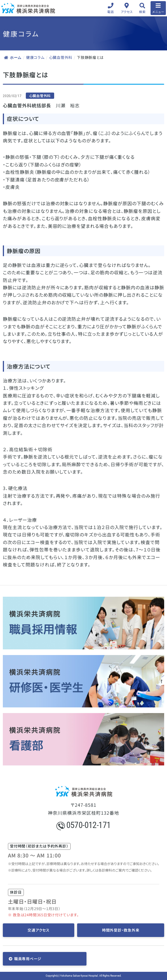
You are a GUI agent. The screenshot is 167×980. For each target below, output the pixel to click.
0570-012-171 (84, 825)
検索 (142, 12)
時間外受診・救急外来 (121, 930)
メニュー (158, 12)
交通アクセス (39, 930)
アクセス (127, 12)
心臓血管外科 (61, 57)
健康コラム (35, 57)
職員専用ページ (28, 959)
